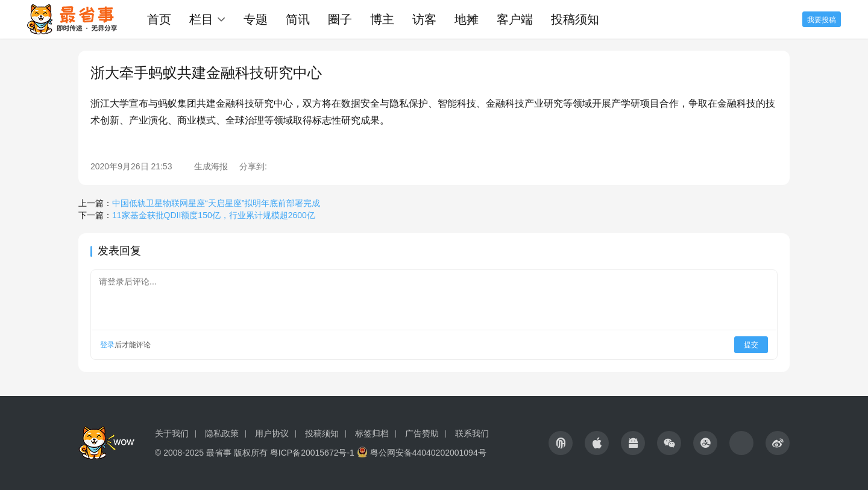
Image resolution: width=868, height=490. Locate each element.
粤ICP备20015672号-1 (312, 453)
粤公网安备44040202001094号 (428, 453)
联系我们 (472, 433)
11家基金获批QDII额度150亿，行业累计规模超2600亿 (214, 215)
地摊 (467, 19)
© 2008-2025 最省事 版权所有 (211, 453)
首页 (159, 19)
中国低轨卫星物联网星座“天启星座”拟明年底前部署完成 (216, 203)
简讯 (298, 19)
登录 (107, 345)
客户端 (515, 19)
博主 (382, 19)
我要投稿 (822, 20)
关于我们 (172, 433)
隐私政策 (222, 433)
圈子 (340, 19)
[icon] (561, 443)
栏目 (201, 19)
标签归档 (372, 433)
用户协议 (272, 433)
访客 (424, 19)
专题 (256, 19)
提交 (751, 345)
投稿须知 (575, 19)
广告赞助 (422, 433)
